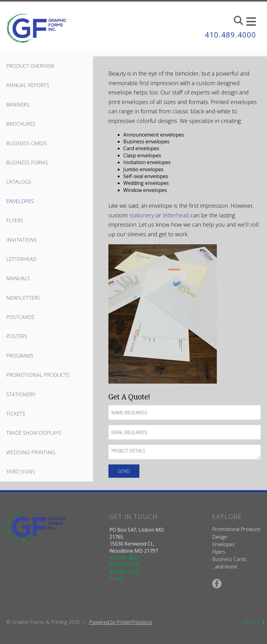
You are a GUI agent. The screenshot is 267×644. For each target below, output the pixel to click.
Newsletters (23, 298)
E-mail (116, 578)
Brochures (21, 124)
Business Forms (27, 163)
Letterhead (21, 259)
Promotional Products (38, 375)
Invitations (22, 240)
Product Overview (30, 66)
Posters (17, 336)
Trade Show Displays (34, 433)
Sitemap (252, 622)
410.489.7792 (124, 572)
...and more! (225, 567)
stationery (142, 215)
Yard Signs (21, 472)
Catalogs (19, 182)
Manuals (18, 278)
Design (220, 537)
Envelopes (20, 201)
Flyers (15, 220)
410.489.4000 (230, 35)
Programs (20, 356)
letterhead (176, 215)
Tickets (16, 414)
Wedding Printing (31, 452)
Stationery (21, 394)
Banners (18, 105)
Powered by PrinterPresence (121, 622)
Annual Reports (28, 85)
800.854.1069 (124, 564)
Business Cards (26, 143)
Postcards (20, 317)
